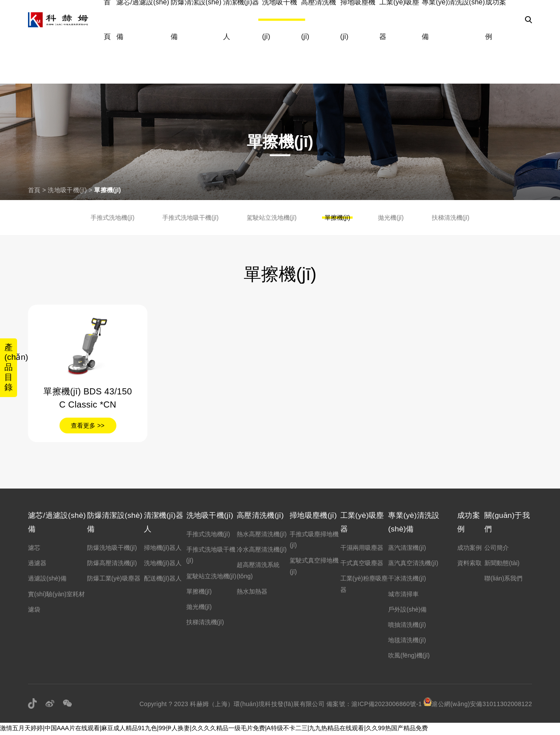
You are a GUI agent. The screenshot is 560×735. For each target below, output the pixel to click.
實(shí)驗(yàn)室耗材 (56, 595)
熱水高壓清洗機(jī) (263, 535)
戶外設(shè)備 (405, 610)
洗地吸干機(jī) (67, 190)
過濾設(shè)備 (47, 580)
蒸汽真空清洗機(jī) (410, 564)
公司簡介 (496, 549)
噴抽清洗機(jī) (404, 626)
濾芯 (34, 549)
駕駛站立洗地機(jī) (272, 218)
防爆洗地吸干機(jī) (113, 549)
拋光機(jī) (391, 218)
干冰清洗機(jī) (404, 580)
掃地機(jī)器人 (165, 549)
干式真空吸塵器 (360, 564)
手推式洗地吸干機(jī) (190, 218)
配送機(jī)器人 (165, 580)
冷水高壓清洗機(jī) (263, 550)
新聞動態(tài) (501, 564)
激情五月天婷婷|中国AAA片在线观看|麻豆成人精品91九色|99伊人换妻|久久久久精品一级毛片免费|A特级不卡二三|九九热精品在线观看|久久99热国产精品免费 (214, 729)
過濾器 (37, 564)
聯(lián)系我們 (502, 580)
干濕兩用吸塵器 (360, 549)
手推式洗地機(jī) (112, 218)
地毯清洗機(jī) (404, 641)
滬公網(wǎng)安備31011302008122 (478, 705)
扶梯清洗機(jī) (451, 218)
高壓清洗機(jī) (263, 516)
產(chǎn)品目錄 (11, 367)
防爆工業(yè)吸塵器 (115, 580)
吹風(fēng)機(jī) (406, 657)
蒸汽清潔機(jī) (404, 549)
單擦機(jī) (107, 190)
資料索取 (468, 564)
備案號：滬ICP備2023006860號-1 (374, 705)
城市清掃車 (401, 595)
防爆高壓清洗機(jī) (113, 564)
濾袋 (34, 610)
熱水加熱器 (253, 592)
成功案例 (468, 549)
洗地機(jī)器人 (165, 564)
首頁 (34, 190)
